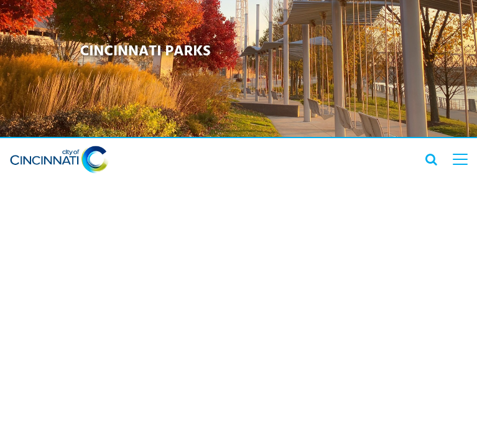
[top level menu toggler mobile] (460, 159)
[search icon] (431, 159)
